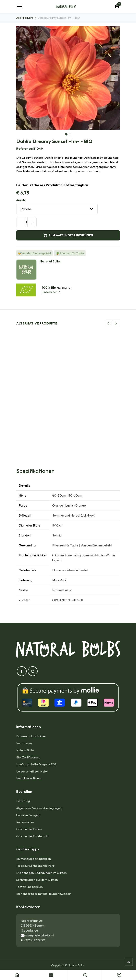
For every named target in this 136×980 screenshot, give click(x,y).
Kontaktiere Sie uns (29, 778)
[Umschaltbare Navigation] (19, 7)
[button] (21, 78)
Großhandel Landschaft (32, 836)
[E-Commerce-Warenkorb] (117, 7)
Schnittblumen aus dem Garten (37, 880)
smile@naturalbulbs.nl (39, 935)
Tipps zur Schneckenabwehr (35, 866)
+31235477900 (34, 940)
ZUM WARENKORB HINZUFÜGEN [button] (68, 235)
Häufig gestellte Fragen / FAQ (36, 764)
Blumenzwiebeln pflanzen (34, 859)
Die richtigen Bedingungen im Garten (41, 873)
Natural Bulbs (25, 750)
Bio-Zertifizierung (28, 757)
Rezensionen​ (25, 822)
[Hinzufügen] (32, 222)
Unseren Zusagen (28, 815)
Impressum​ (24, 743)
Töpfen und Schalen (29, 887)
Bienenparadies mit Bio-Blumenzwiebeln (44, 894)
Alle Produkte (25, 18)
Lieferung (23, 801)
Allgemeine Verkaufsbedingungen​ (39, 808)
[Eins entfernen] (21, 222)
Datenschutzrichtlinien (31, 736)
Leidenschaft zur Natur (33, 771)
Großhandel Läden (29, 829)
